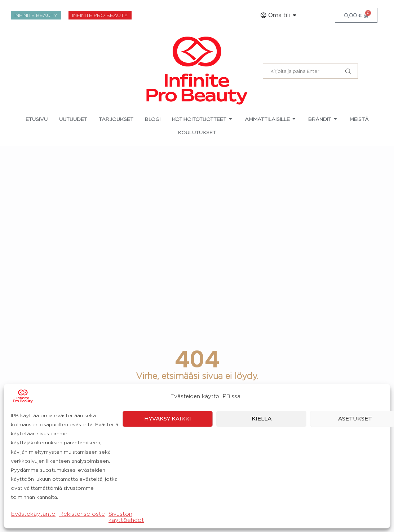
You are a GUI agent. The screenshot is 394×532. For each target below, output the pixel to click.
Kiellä (262, 517)
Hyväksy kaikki (168, 517)
